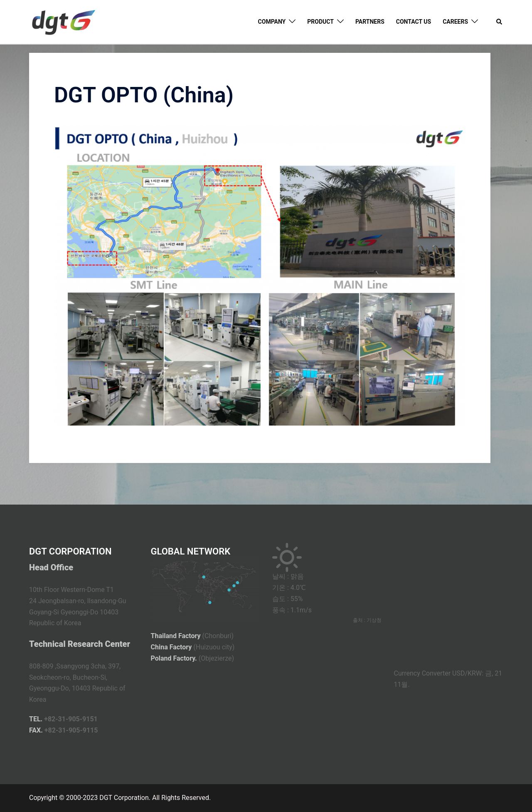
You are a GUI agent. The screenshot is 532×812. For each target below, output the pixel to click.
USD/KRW (467, 673)
